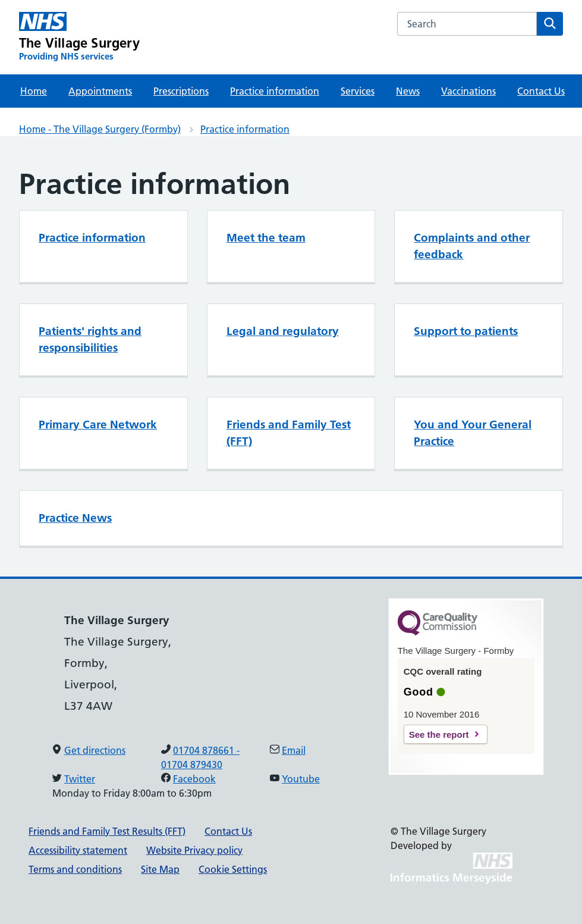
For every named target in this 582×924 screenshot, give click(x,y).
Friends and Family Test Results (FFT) (107, 831)
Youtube (301, 779)
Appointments (100, 91)
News (408, 91)
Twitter (80, 779)
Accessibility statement (78, 850)
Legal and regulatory (283, 331)
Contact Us (541, 91)
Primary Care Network (98, 425)
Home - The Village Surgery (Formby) (100, 129)
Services (358, 91)
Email (294, 750)
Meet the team (266, 238)
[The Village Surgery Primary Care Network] (79, 37)
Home (34, 91)
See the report (439, 734)
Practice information (275, 91)
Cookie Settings (233, 869)
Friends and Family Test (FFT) (289, 433)
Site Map (160, 869)
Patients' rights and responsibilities (90, 339)
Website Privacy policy (194, 850)
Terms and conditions (75, 869)
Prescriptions (181, 91)
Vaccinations (468, 91)
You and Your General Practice (473, 433)
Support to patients (466, 331)
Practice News (75, 518)
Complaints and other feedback (472, 246)
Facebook (194, 779)
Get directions (95, 750)
